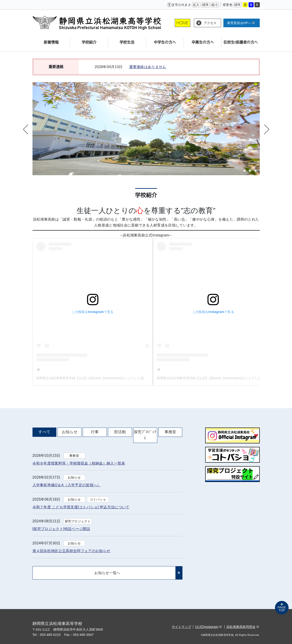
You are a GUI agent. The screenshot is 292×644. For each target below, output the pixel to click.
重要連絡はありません (148, 67)
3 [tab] (255, 171)
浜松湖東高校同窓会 (243, 627)
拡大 (196, 5)
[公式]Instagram (208, 627)
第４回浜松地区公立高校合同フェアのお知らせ (71, 551)
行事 (95, 432)
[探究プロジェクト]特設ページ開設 (61, 529)
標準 (206, 5)
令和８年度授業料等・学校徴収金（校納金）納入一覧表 (79, 463)
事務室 (170, 432)
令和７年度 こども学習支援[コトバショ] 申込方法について (81, 507)
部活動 (120, 432)
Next (266, 129)
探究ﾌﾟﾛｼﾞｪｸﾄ (145, 435)
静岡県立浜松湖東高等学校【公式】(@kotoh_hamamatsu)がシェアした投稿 (93, 378)
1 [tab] (245, 171)
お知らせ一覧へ (107, 573)
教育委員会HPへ (241, 23)
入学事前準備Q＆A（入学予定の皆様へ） (67, 485)
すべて (44, 432)
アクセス (210, 23)
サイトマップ (182, 627)
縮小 (215, 5)
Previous (26, 129)
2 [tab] (250, 171)
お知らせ (70, 432)
